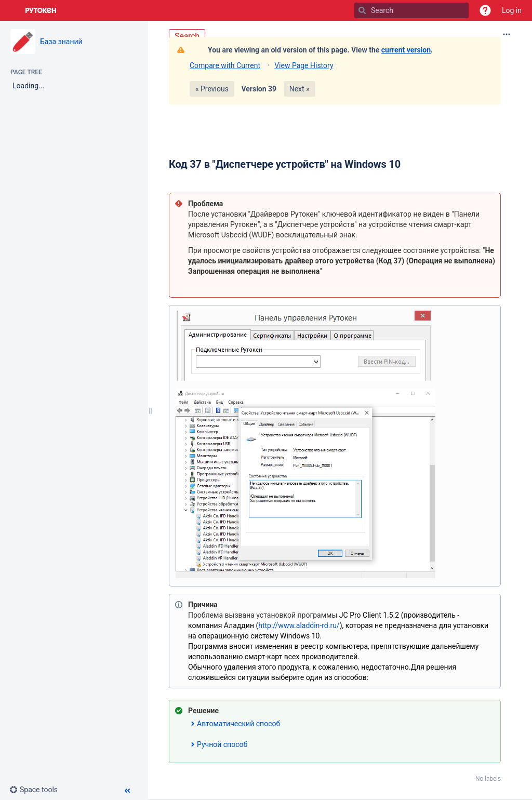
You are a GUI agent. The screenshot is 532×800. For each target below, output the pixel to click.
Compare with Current (225, 65)
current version (406, 50)
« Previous (212, 89)
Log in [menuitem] (512, 10)
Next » (300, 89)
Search (187, 36)
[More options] (507, 34)
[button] (485, 10)
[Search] (362, 10)
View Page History (304, 65)
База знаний (61, 42)
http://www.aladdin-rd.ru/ (299, 625)
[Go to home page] (41, 10)
